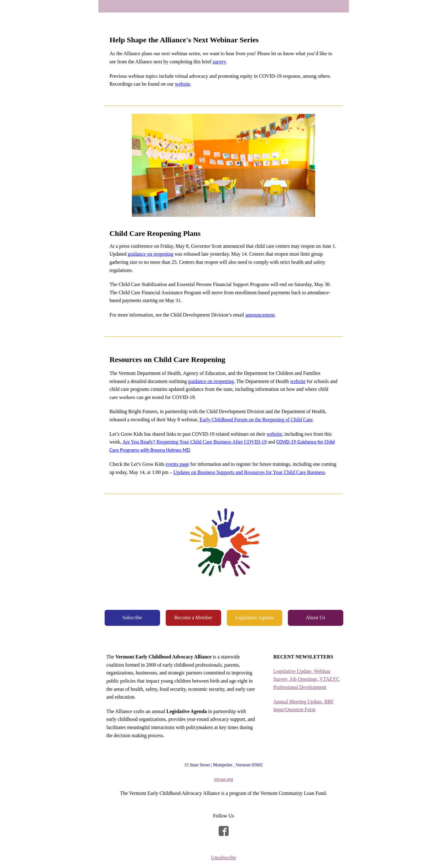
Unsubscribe (224, 857)
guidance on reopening (151, 254)
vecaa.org (223, 779)
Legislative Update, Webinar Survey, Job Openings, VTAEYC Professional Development (307, 679)
